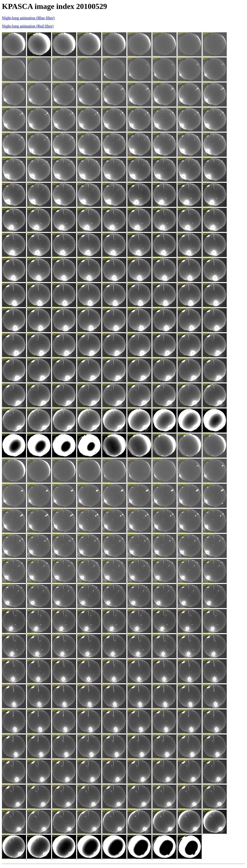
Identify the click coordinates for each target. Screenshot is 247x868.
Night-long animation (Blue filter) (28, 18)
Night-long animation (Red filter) (28, 26)
